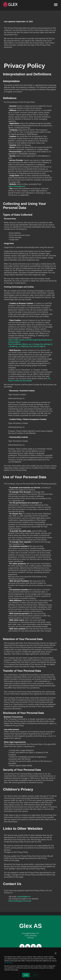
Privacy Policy (8, 963)
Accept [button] (26, 975)
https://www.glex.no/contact (20, 901)
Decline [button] (35, 975)
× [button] (56, 953)
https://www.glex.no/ (17, 186)
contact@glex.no (24, 897)
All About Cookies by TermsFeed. (29, 380)
